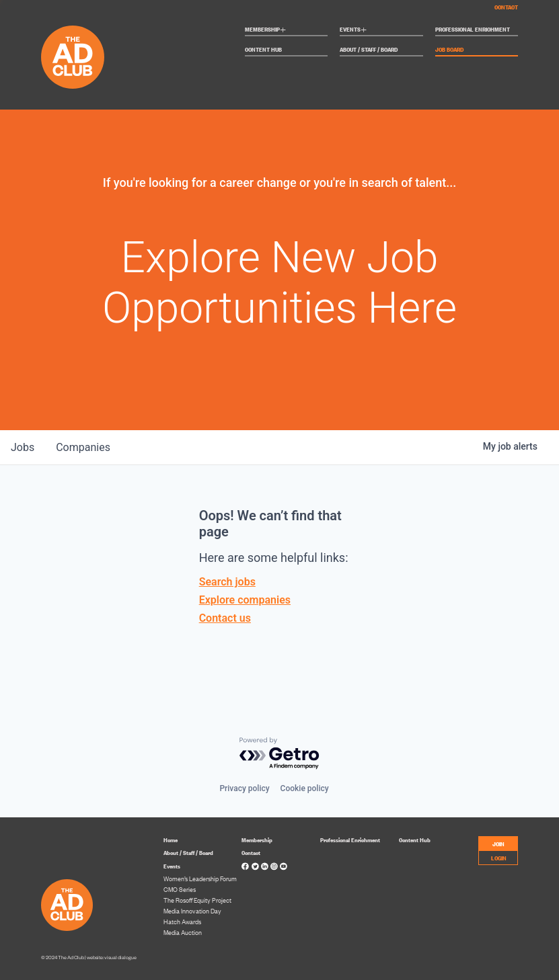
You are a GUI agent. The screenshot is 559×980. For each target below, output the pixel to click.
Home (171, 840)
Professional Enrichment (473, 30)
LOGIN (499, 857)
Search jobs (227, 582)
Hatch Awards (182, 922)
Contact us (225, 618)
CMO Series (180, 889)
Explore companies (245, 600)
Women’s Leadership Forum (200, 879)
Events (353, 30)
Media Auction (183, 932)
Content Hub (263, 50)
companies (83, 447)
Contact (506, 7)
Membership (265, 30)
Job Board (449, 50)
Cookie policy (305, 788)
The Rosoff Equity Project (197, 900)
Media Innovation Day (192, 911)
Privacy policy (244, 788)
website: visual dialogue (112, 957)
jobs (23, 447)
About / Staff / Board (369, 50)
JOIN (498, 843)
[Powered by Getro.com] (280, 754)
